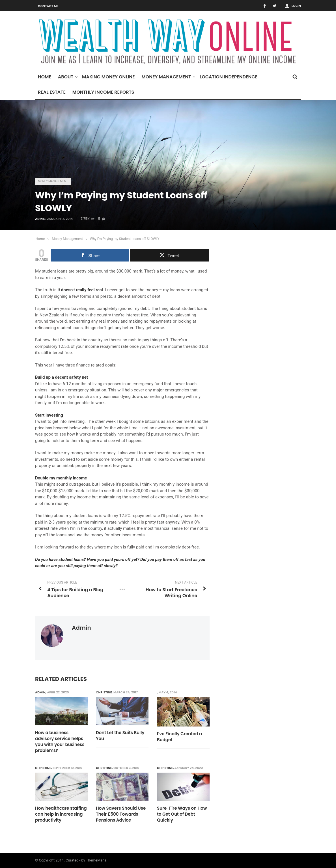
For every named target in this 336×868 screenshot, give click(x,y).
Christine (104, 692)
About (67, 77)
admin (40, 219)
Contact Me (48, 6)
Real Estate (52, 92)
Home (45, 77)
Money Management (168, 77)
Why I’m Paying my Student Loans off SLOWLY (125, 239)
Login (296, 6)
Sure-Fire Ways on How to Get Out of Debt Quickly (182, 814)
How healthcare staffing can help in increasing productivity (61, 814)
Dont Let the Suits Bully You (120, 736)
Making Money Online (108, 77)
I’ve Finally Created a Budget (179, 737)
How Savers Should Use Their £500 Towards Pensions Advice (121, 814)
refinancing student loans (59, 328)
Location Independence (229, 77)
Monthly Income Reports (103, 92)
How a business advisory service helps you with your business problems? (60, 741)
